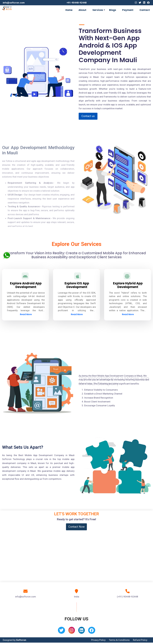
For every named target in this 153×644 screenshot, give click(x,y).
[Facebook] (148, 3)
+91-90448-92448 (77, 3)
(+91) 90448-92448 (128, 597)
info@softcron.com (14, 3)
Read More (26, 314)
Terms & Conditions (119, 640)
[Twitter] (140, 3)
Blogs (113, 10)
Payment (128, 10)
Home (69, 10)
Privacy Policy (98, 640)
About (82, 10)
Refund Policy (140, 640)
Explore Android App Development (26, 285)
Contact (145, 10)
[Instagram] (136, 3)
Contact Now (76, 527)
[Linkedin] (144, 3)
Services (98, 10)
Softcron (21, 640)
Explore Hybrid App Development (128, 285)
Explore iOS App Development (77, 285)
